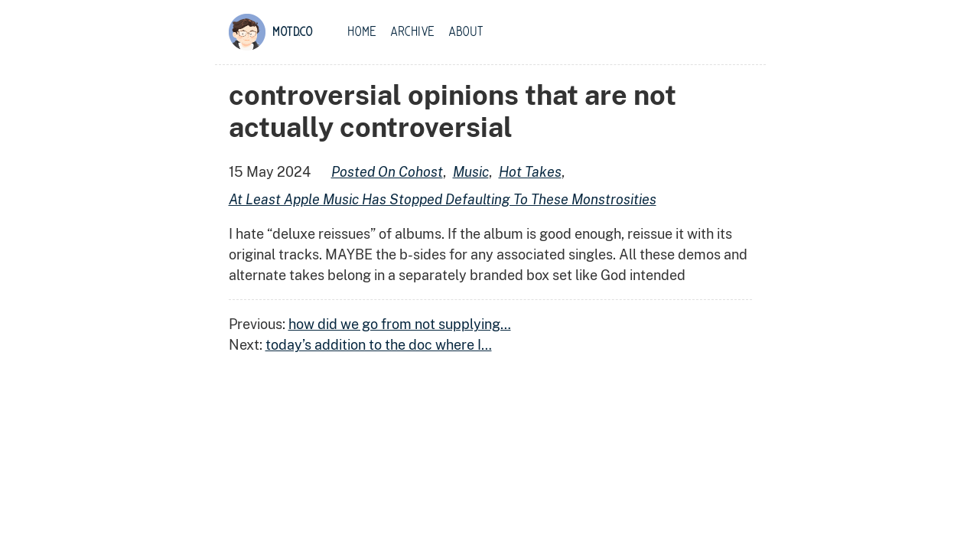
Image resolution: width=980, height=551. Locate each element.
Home (362, 32)
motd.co (293, 32)
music (471, 172)
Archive (412, 32)
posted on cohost (387, 172)
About (466, 32)
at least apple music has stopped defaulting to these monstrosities (443, 199)
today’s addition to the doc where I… (379, 345)
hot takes (530, 172)
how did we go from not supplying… (400, 324)
